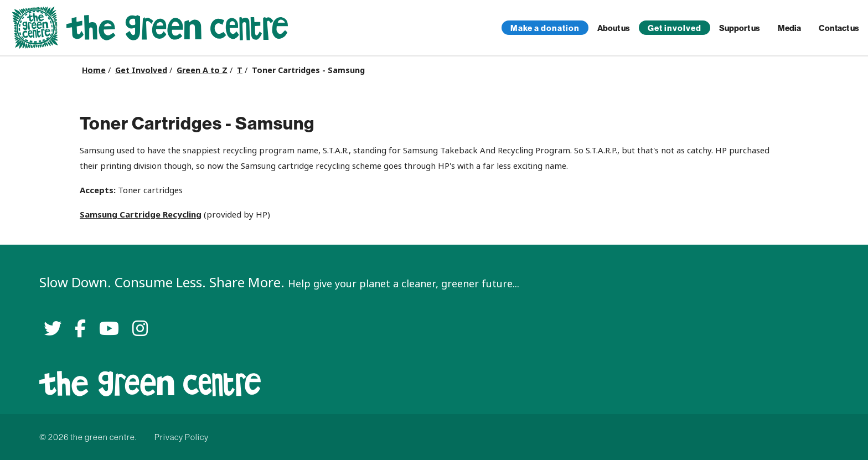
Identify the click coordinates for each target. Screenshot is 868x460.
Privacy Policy (182, 437)
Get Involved (141, 70)
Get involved (675, 28)
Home (94, 70)
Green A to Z (202, 70)
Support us (740, 28)
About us (614, 28)
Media (789, 28)
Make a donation (545, 28)
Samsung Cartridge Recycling (141, 215)
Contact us (839, 28)
